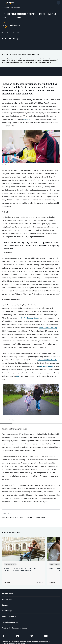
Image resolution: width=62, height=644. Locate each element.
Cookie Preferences (45, 638)
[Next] (13, 420)
